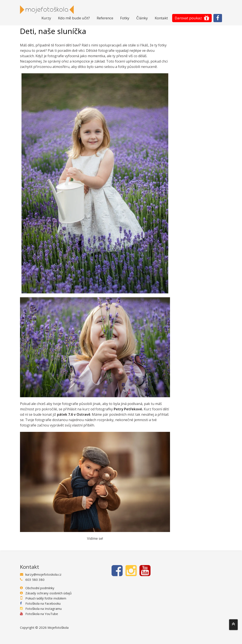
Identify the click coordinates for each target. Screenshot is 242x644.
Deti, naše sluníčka (53, 31)
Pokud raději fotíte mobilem (46, 598)
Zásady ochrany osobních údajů (48, 593)
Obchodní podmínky (40, 588)
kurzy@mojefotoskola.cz (43, 574)
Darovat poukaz (188, 18)
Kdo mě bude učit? (74, 18)
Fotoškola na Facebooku (43, 603)
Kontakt (161, 18)
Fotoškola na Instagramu (44, 609)
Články (142, 18)
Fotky (125, 18)
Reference (105, 18)
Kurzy (46, 18)
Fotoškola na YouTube (42, 614)
